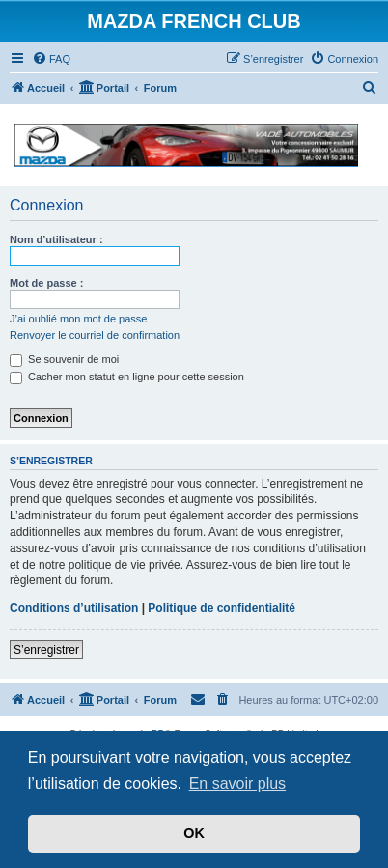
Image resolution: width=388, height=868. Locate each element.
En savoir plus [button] (238, 784)
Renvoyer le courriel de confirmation (95, 335)
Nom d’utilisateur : (56, 239)
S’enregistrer (46, 650)
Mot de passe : (46, 283)
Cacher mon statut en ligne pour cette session (127, 377)
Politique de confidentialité (222, 608)
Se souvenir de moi (64, 359)
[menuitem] (51, 59)
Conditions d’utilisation (74, 608)
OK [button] (194, 833)
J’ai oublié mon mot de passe (78, 319)
